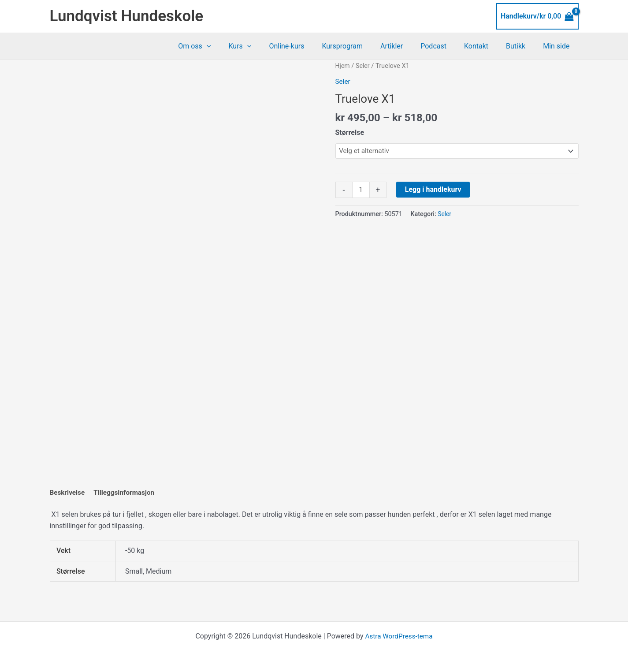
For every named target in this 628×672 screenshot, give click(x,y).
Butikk (521, 46)
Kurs (266, 46)
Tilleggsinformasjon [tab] (127, 489)
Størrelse (350, 132)
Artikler (407, 46)
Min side (558, 46)
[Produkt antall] (361, 191)
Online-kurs (309, 46)
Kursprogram (362, 46)
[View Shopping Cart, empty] (537, 16)
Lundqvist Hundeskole (127, 16)
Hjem (343, 66)
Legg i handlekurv (434, 190)
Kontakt (485, 46)
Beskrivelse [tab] (68, 489)
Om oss (224, 46)
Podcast (446, 46)
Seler (364, 66)
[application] (237, 46)
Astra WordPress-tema (399, 633)
